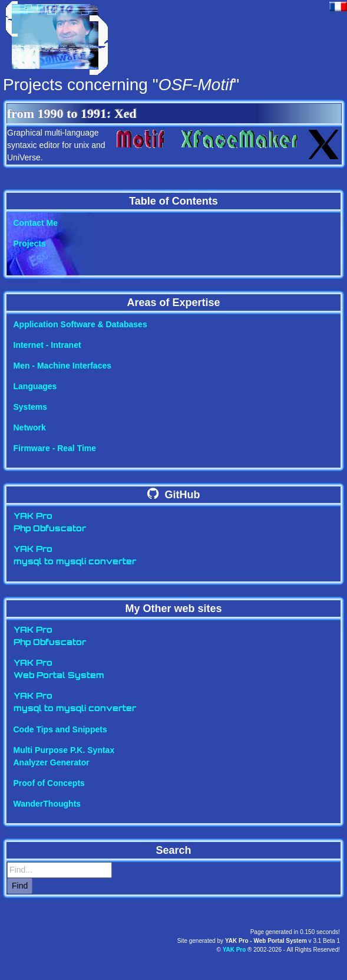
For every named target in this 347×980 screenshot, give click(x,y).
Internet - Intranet (47, 345)
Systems (31, 407)
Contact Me (36, 223)
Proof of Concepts (49, 783)
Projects (30, 244)
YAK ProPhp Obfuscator (50, 523)
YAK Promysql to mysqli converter (75, 556)
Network (30, 427)
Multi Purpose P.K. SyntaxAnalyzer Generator (64, 756)
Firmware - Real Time (55, 448)
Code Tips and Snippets (60, 729)
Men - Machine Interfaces (63, 366)
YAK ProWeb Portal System (59, 670)
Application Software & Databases (80, 324)
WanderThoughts (47, 804)
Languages (35, 386)
